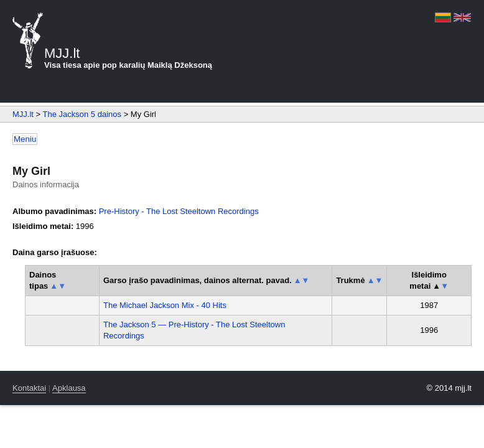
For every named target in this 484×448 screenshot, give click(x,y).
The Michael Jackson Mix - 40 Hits (165, 305)
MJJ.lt (23, 114)
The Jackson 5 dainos (82, 114)
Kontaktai (29, 388)
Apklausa (69, 388)
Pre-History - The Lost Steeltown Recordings (179, 211)
